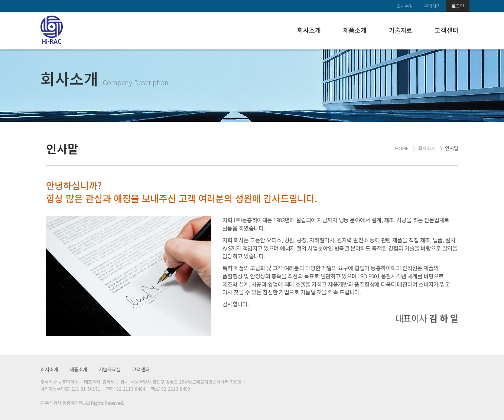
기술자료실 (110, 369)
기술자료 (401, 30)
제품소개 (355, 30)
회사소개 (309, 30)
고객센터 (446, 30)
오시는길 (405, 6)
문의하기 (432, 6)
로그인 (458, 6)
